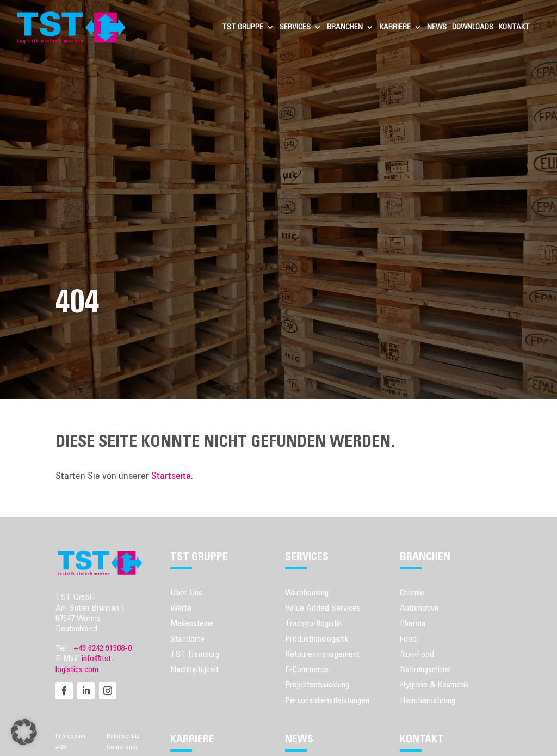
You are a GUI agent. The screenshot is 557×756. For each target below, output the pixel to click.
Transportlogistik (314, 623)
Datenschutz (123, 736)
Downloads (473, 27)
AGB (61, 747)
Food (408, 639)
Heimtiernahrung (428, 700)
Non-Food (417, 654)
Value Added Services (323, 608)
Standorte (187, 639)
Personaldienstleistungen (327, 700)
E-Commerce (307, 669)
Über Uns (186, 593)
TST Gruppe (243, 27)
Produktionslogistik (317, 639)
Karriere (395, 27)
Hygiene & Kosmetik (434, 685)
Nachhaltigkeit (194, 669)
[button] (24, 732)
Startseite (171, 476)
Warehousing (307, 593)
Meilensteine (192, 623)
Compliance (123, 747)
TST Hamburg (195, 654)
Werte (181, 608)
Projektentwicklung (317, 685)
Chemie (412, 593)
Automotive (419, 608)
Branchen (345, 27)
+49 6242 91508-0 (103, 648)
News (437, 27)
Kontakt (514, 27)
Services (295, 27)
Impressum (70, 736)
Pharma (413, 623)
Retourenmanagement (322, 654)
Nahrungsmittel (425, 669)
